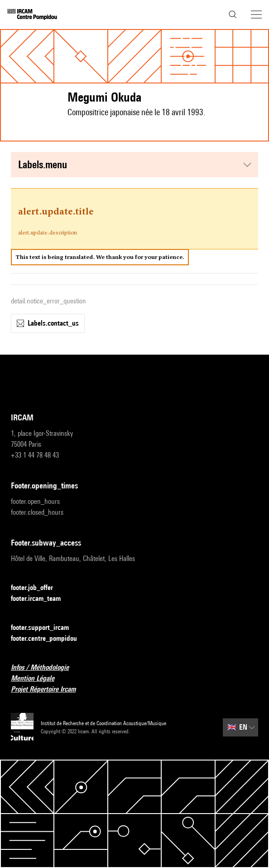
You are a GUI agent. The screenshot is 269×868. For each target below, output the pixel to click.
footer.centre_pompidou (49, 639)
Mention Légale (38, 679)
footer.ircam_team (41, 599)
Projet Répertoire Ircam (49, 690)
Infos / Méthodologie (45, 668)
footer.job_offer (37, 588)
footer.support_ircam (45, 628)
